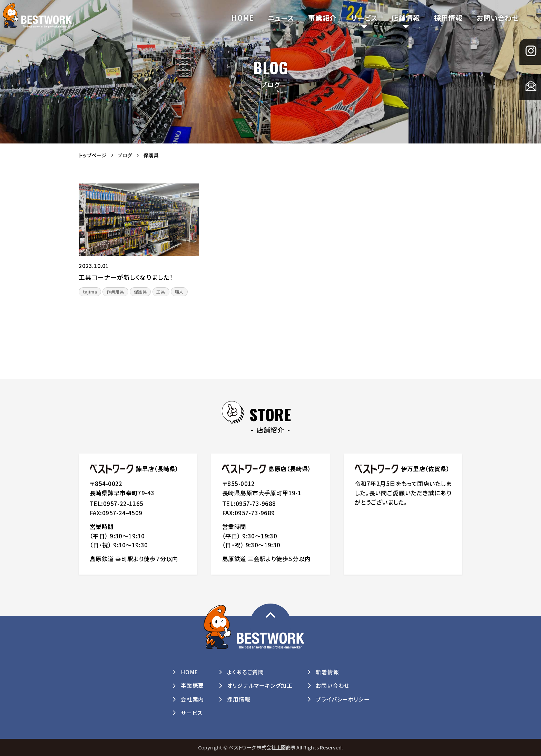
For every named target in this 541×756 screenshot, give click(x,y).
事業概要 (192, 685)
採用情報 (448, 18)
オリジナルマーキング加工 (260, 685)
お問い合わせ (498, 18)
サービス (364, 18)
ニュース (281, 18)
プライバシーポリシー (343, 699)
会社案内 (192, 699)
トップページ (93, 155)
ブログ (125, 155)
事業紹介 (322, 18)
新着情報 (327, 672)
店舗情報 (406, 18)
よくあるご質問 (245, 672)
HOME (243, 18)
